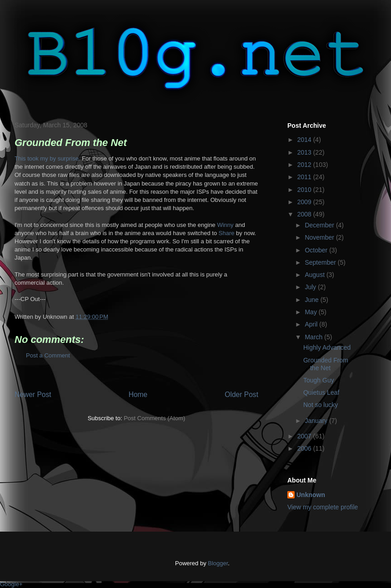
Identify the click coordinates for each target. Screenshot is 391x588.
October (317, 250)
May (311, 312)
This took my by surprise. (48, 158)
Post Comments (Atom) (154, 418)
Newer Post (33, 395)
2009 (305, 202)
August (315, 275)
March (314, 337)
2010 (305, 190)
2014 (305, 140)
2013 (305, 152)
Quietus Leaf (321, 392)
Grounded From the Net (326, 364)
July (311, 287)
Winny (225, 225)
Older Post (241, 395)
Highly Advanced (327, 347)
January (317, 421)
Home (138, 395)
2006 (305, 448)
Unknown (311, 495)
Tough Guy (319, 380)
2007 (305, 436)
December (320, 225)
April (312, 324)
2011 (305, 177)
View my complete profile (323, 507)
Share (227, 233)
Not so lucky (321, 405)
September (321, 262)
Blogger (218, 563)
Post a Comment (48, 355)
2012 (305, 165)
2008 (305, 214)
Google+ (11, 584)
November (320, 237)
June (312, 300)
